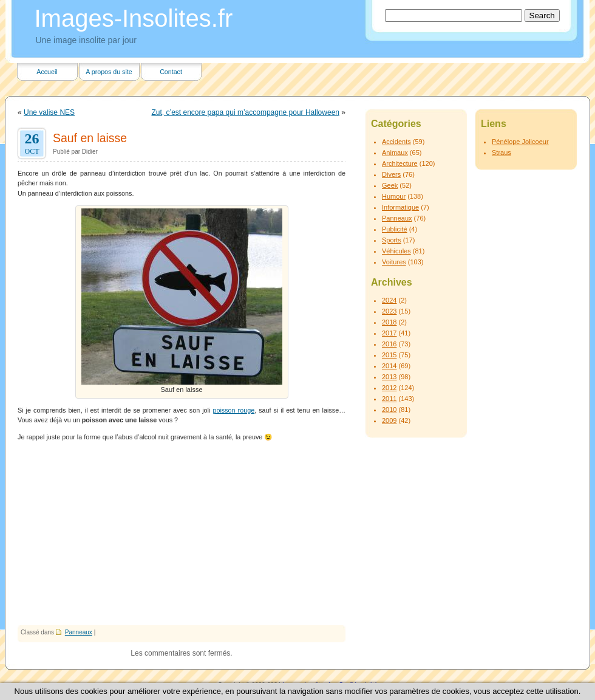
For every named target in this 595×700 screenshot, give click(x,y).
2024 (389, 300)
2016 (389, 344)
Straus (501, 153)
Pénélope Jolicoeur (520, 142)
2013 (389, 377)
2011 (389, 399)
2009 (389, 420)
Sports (392, 240)
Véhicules (396, 251)
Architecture (400, 163)
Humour (394, 196)
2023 (389, 311)
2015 (389, 355)
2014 (389, 366)
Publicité (395, 229)
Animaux (395, 153)
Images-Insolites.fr (134, 18)
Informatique (400, 207)
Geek (390, 185)
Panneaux (79, 632)
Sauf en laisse (90, 138)
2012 (389, 388)
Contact (171, 72)
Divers (391, 174)
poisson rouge (233, 410)
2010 (389, 410)
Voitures (394, 262)
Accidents (396, 142)
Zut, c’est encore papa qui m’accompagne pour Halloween (245, 112)
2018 (389, 322)
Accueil (47, 72)
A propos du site (109, 72)
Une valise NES (49, 112)
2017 (389, 333)
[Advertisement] (182, 534)
